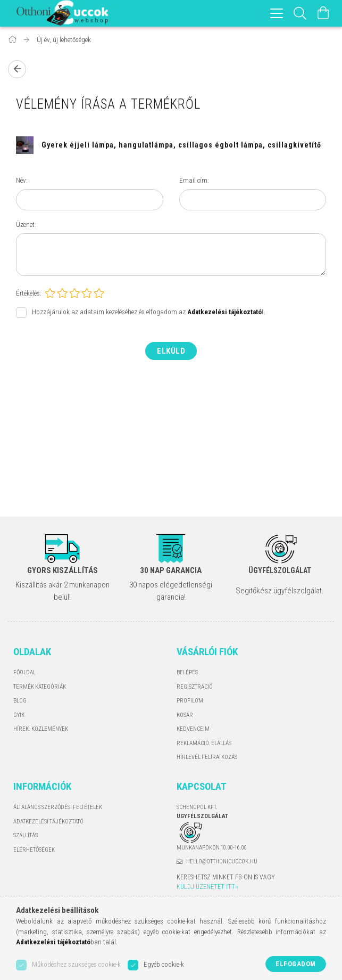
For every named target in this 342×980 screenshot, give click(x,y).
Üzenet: (26, 224)
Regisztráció (195, 687)
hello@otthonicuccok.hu (222, 861)
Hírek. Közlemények (41, 729)
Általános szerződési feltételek (58, 807)
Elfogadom (296, 964)
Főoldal (24, 672)
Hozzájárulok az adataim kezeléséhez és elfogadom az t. (149, 312)
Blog (20, 701)
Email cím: (194, 180)
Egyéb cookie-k (164, 964)
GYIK (19, 715)
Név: (22, 180)
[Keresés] (300, 13)
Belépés (187, 672)
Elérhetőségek (34, 850)
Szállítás (26, 835)
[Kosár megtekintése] (323, 13)
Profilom (190, 701)
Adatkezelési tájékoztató (48, 822)
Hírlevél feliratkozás (207, 757)
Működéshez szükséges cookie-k (76, 964)
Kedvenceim (193, 729)
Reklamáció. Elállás (204, 743)
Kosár (185, 715)
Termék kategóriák (40, 687)
